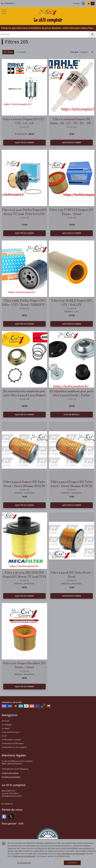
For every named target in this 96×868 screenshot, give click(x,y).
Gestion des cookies (10, 773)
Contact (76, 3)
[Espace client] (83, 3)
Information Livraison (11, 740)
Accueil (5, 721)
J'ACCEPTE (72, 863)
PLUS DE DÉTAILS (72, 414)
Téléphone (7, 804)
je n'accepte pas (24, 863)
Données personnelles (11, 777)
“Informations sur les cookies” (73, 854)
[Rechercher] (93, 34)
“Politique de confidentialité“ (24, 856)
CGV (4, 736)
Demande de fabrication (13, 743)
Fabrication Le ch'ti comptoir (14, 747)
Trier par (74, 52)
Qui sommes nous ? (11, 732)
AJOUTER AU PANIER (24, 142)
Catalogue (7, 725)
